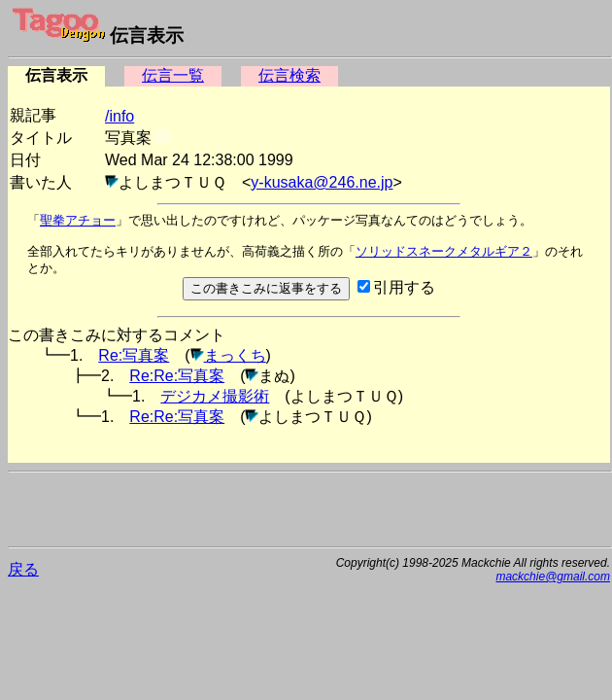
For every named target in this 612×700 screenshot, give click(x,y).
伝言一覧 (173, 75)
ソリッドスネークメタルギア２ (444, 251)
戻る (23, 569)
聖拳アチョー (78, 220)
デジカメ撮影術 (215, 396)
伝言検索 (289, 75)
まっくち (235, 355)
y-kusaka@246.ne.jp (322, 182)
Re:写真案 (134, 355)
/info (119, 116)
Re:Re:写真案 (177, 376)
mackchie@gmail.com (553, 577)
